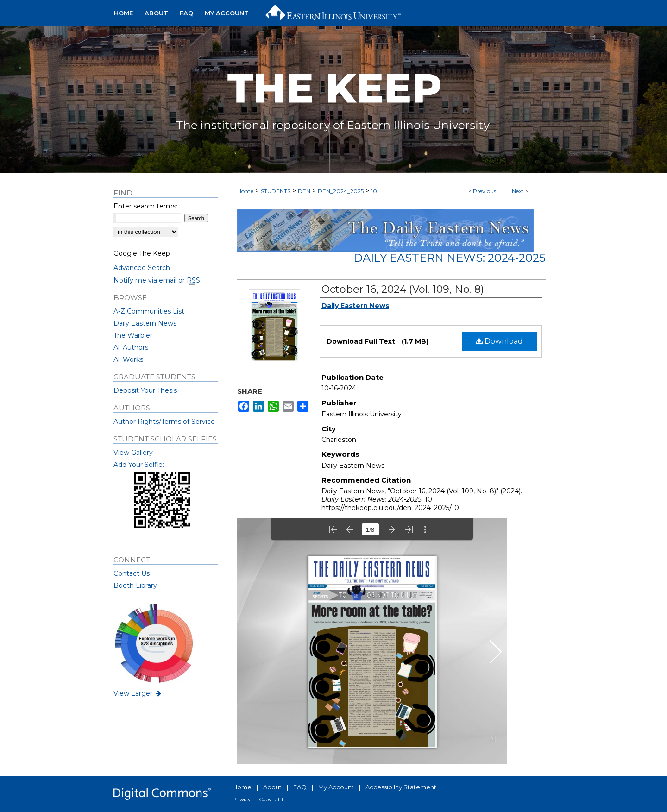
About (272, 787)
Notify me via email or (157, 280)
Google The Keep (142, 253)
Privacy (242, 799)
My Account (336, 787)
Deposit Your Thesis (145, 390)
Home (245, 191)
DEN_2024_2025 (341, 191)
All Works (128, 359)
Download (499, 341)
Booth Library (135, 585)
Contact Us (132, 573)
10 (374, 191)
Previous (485, 191)
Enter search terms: (145, 206)
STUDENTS (276, 191)
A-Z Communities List (149, 311)
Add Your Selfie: (139, 465)
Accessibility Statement (401, 787)
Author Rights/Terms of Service (164, 422)
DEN (304, 191)
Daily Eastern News (145, 323)
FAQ (300, 787)
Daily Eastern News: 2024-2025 (450, 258)
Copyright (271, 799)
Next (518, 191)
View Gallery (133, 453)
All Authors (131, 347)
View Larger (138, 693)
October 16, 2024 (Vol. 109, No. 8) (403, 289)
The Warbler (133, 335)
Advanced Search (142, 268)
